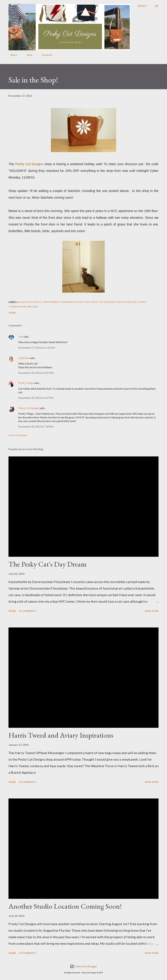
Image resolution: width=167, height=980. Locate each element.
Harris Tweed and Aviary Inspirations (61, 735)
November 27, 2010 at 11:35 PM (37, 348)
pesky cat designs (103, 302)
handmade (67, 302)
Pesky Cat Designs (29, 408)
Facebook (45, 55)
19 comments (27, 611)
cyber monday (50, 302)
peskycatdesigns (126, 302)
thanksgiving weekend (23, 307)
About (12, 55)
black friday (33, 302)
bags (21, 302)
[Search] (142, 6)
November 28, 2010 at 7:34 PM (36, 426)
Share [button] (12, 313)
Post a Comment (18, 435)
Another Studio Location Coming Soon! (65, 906)
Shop (27, 55)
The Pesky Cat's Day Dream (48, 564)
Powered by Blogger (83, 966)
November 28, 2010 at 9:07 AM (36, 373)
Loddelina (24, 358)
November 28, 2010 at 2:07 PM (36, 398)
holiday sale (82, 302)
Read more (152, 611)
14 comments (27, 782)
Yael (21, 336)
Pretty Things (26, 383)
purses (142, 302)
